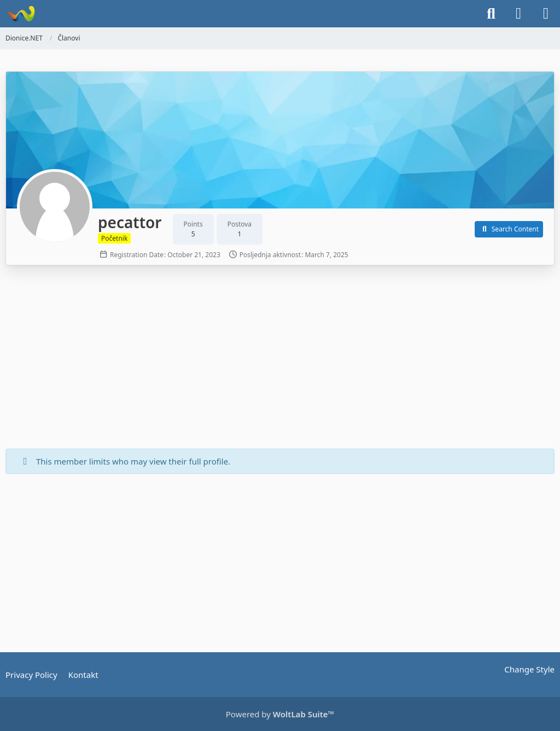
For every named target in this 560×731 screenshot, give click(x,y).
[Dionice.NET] (21, 14)
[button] (509, 229)
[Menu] (546, 14)
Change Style (529, 669)
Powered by (280, 714)
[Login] (518, 14)
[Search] (491, 14)
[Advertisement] (280, 358)
